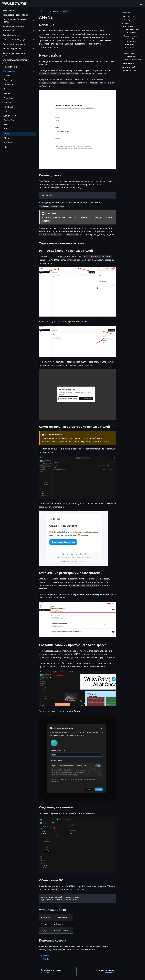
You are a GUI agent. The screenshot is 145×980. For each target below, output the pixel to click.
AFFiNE (7, 134)
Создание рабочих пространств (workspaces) (132, 55)
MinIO (7, 94)
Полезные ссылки (129, 71)
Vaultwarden (10, 116)
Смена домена (130, 20)
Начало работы (128, 16)
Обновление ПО (128, 63)
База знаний (9, 10)
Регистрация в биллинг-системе (14, 21)
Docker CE (9, 80)
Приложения (9, 71)
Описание (126, 13)
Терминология (10, 67)
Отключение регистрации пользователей (130, 47)
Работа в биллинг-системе (15, 44)
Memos (7, 138)
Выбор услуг (9, 31)
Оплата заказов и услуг (14, 40)
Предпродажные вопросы (15, 15)
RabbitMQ (9, 142)
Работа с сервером (12, 48)
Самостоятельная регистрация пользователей (131, 38)
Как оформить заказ (12, 35)
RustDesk (8, 107)
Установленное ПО (129, 67)
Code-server (10, 85)
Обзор (7, 76)
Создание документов (133, 60)
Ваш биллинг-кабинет (13, 26)
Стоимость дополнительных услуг (16, 61)
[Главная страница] (41, 11)
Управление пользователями (129, 25)
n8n (6, 147)
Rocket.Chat (10, 120)
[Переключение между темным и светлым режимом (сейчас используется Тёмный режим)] (141, 4)
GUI (6, 111)
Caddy (46, 959)
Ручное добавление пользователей (132, 31)
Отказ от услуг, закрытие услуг (15, 54)
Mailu (7, 125)
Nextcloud (9, 98)
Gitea (6, 89)
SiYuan (7, 129)
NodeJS (7, 102)
